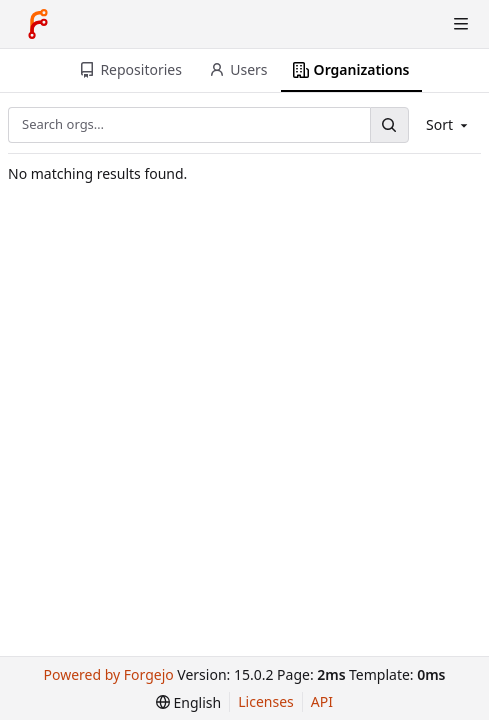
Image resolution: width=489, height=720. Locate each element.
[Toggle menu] (461, 24)
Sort (448, 124)
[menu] (188, 702)
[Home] (38, 24)
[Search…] (389, 124)
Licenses (266, 701)
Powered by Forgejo (109, 674)
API (322, 701)
